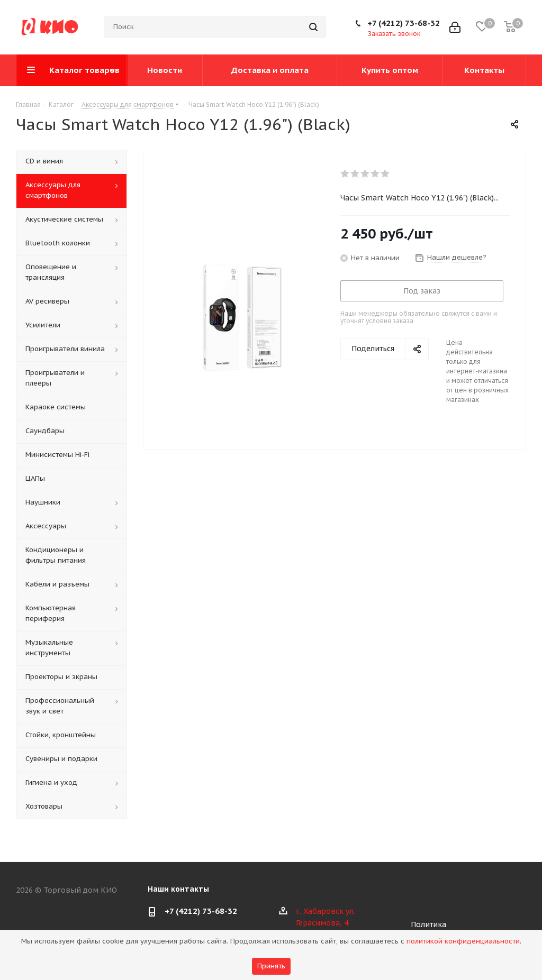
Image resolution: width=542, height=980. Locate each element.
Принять (271, 966)
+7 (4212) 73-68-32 (404, 23)
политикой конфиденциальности (463, 941)
